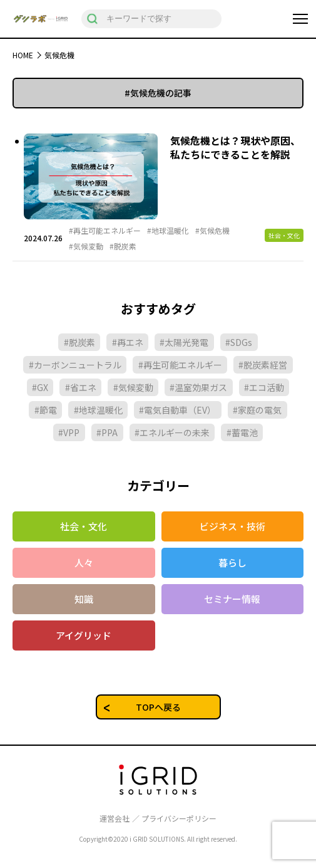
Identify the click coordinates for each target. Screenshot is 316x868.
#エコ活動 (264, 387)
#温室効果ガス (198, 387)
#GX (40, 387)
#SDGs (239, 342)
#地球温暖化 (168, 231)
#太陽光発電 (184, 342)
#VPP (69, 432)
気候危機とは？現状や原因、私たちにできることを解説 (235, 147)
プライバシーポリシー (179, 818)
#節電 (46, 410)
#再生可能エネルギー (105, 231)
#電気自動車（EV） (177, 410)
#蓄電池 (242, 432)
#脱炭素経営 (263, 365)
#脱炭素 (123, 246)
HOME (23, 55)
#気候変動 (86, 246)
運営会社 (115, 818)
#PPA (107, 432)
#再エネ (128, 342)
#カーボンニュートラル (75, 365)
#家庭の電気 (257, 410)
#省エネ (81, 387)
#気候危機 (212, 231)
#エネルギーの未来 (172, 432)
